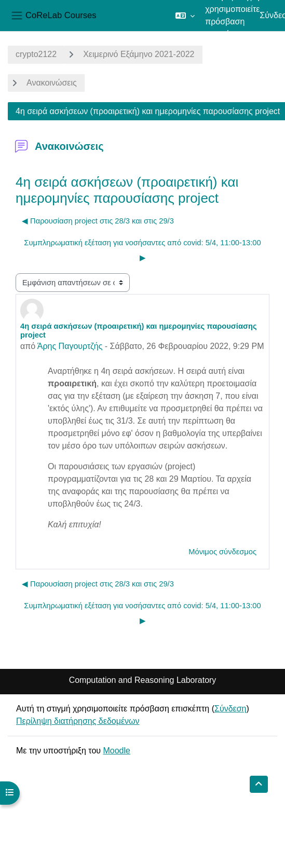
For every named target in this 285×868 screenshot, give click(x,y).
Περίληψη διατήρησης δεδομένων (78, 721)
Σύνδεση (230, 709)
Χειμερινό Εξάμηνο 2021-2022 (139, 54)
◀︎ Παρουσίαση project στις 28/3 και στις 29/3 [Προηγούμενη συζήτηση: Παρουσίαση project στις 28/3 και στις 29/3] (98, 221)
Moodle (116, 751)
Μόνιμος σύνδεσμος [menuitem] (222, 552)
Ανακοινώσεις (52, 83)
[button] (185, 16)
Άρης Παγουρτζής (70, 346)
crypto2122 (36, 54)
